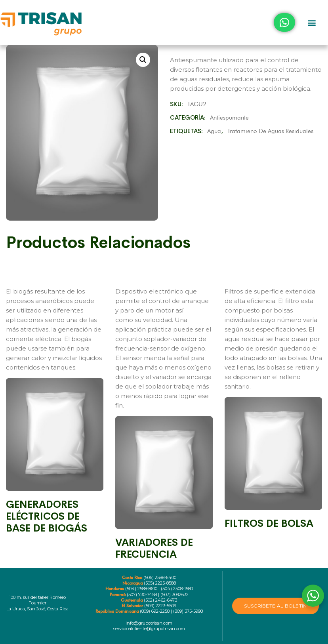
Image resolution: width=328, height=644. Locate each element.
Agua (214, 131)
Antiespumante (229, 118)
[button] (312, 22)
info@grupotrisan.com (149, 623)
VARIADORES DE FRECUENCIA (154, 548)
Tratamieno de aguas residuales (270, 131)
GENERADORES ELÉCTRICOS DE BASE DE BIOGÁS (47, 516)
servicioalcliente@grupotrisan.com (149, 629)
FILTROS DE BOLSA (269, 523)
